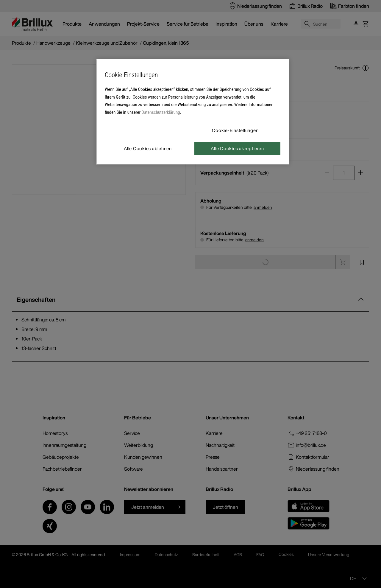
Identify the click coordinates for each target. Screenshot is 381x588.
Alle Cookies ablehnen (148, 148)
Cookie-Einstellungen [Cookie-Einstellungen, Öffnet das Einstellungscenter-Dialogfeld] (235, 130)
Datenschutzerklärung (161, 112)
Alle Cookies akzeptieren (237, 148)
